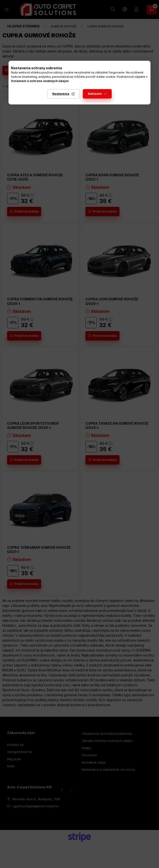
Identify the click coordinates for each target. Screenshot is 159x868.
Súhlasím (95, 94)
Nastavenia (61, 94)
